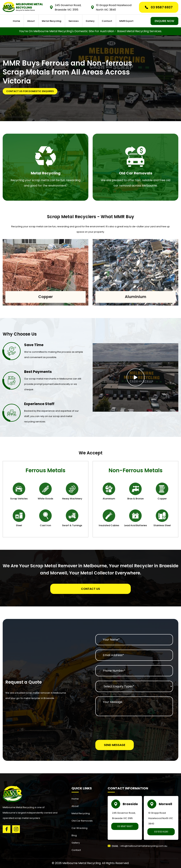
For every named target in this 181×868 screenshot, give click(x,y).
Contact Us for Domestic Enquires (30, 91)
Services (77, 21)
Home (22, 21)
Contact (109, 21)
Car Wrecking (80, 828)
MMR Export (127, 21)
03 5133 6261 (161, 832)
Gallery (93, 21)
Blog (74, 835)
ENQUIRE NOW (164, 21)
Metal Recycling (56, 21)
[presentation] (123, 728)
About (36, 21)
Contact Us (90, 589)
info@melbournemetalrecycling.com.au (144, 846)
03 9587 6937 (159, 7)
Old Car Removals (82, 821)
